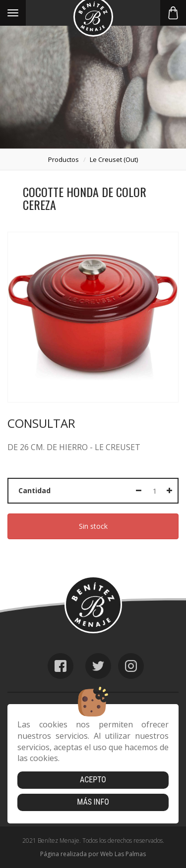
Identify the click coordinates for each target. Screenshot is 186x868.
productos (63, 159)
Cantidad (34, 490)
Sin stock (93, 526)
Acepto (93, 780)
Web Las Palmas (123, 854)
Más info (93, 802)
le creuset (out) (114, 159)
